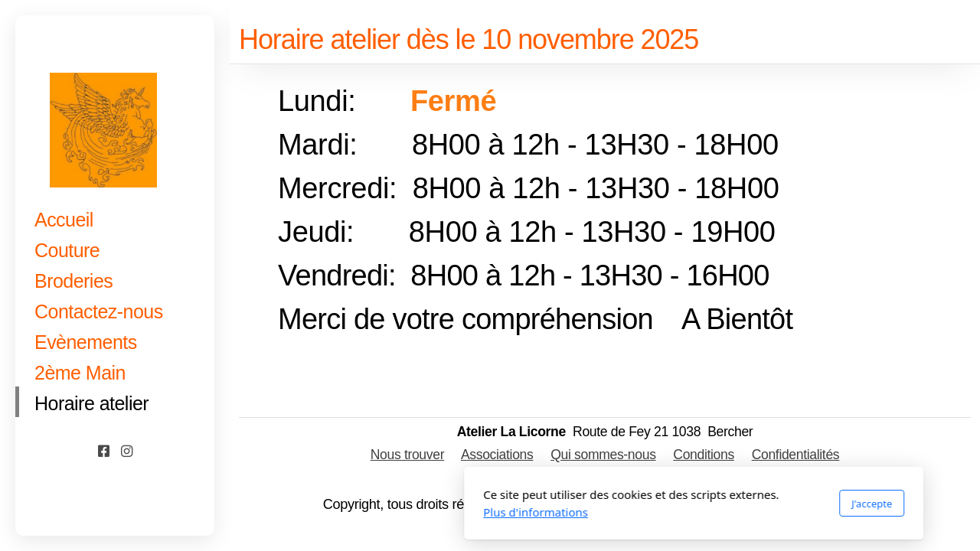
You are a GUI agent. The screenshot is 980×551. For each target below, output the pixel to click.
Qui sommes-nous (603, 455)
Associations (497, 455)
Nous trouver (408, 455)
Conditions (704, 455)
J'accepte (668, 504)
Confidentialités (796, 455)
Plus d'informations (332, 512)
